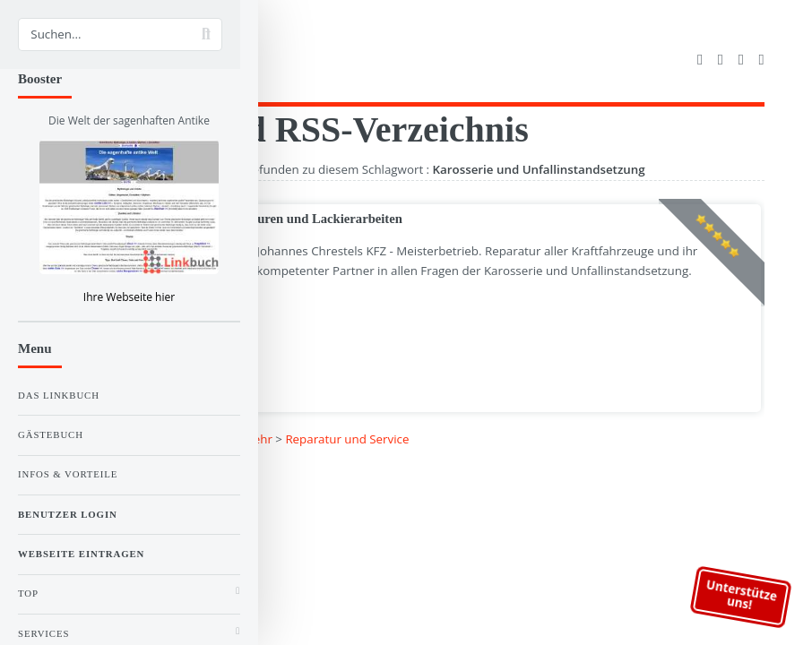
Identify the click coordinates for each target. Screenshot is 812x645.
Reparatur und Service (347, 439)
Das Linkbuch (59, 395)
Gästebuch (51, 434)
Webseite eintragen (81, 554)
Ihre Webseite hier (129, 297)
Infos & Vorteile (68, 474)
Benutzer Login (68, 514)
